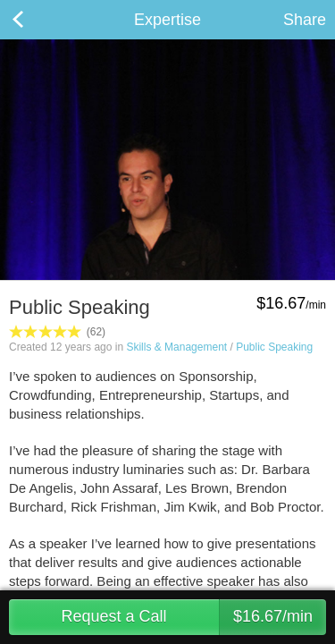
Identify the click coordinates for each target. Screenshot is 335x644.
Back (36, 20)
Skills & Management (176, 347)
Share (305, 20)
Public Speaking (274, 347)
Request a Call (193, 617)
